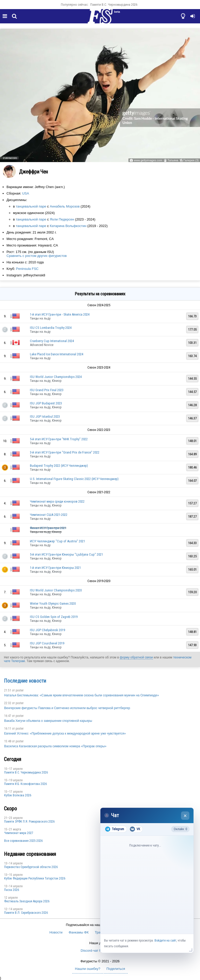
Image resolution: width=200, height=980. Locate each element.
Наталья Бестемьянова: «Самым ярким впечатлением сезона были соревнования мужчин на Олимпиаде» (82, 695)
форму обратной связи (136, 657)
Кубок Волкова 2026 (18, 795)
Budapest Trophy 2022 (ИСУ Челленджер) (59, 466)
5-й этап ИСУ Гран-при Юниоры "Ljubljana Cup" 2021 (66, 554)
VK (135, 829)
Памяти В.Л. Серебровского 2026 (26, 913)
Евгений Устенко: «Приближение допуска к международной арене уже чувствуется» (65, 734)
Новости (56, 932)
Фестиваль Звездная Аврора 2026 (27, 901)
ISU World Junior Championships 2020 (56, 590)
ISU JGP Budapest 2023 (46, 403)
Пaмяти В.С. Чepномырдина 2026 (114, 5)
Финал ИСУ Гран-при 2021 (48, 528)
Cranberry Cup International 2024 (52, 341)
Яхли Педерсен (62, 219)
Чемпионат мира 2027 (19, 833)
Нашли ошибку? (88, 969)
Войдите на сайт (165, 941)
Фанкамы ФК (79, 932)
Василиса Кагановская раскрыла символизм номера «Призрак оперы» (55, 746)
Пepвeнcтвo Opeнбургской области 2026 (31, 867)
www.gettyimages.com (148, 160)
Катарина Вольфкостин (68, 226)
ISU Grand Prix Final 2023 (47, 390)
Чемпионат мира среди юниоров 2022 (57, 501)
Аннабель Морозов (65, 206)
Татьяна (173, 160)
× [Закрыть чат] (185, 816)
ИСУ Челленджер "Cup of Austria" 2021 (57, 541)
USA (26, 193)
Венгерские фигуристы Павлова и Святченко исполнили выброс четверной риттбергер (67, 708)
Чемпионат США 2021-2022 (49, 515)
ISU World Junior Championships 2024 (56, 377)
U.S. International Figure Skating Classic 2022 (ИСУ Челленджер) (74, 479)
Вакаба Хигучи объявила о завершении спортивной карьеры (48, 721)
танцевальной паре (31, 206)
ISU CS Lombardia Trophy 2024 (51, 328)
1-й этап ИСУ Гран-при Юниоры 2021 (55, 568)
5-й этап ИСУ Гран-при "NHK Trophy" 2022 (59, 439)
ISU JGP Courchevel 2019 (47, 643)
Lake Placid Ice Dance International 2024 (57, 354)
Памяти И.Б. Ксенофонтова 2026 (25, 784)
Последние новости (25, 681)
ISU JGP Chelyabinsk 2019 (47, 630)
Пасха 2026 (12, 890)
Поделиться (116, 969)
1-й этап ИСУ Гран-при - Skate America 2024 (60, 314)
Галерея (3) (191, 160)
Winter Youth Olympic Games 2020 (53, 604)
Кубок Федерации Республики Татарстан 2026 (35, 878)
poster (20, 690)
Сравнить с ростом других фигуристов (37, 256)
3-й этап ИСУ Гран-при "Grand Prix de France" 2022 (65, 452)
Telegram (115, 829)
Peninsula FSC (27, 269)
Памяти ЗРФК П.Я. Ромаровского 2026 (29, 822)
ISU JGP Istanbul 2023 (45, 416)
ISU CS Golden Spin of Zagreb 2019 (54, 617)
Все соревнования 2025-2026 (23, 841)
